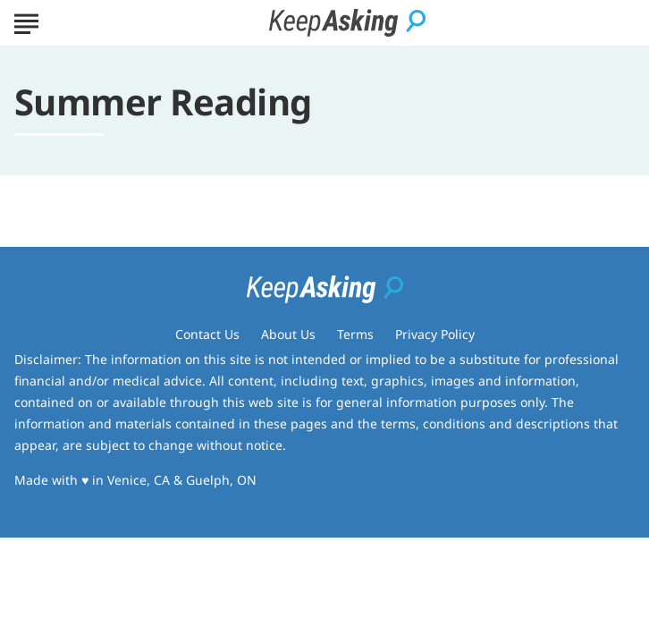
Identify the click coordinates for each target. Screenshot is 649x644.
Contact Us (207, 334)
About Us (288, 334)
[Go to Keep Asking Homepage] (347, 23)
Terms (355, 334)
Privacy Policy (435, 334)
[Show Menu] (26, 21)
